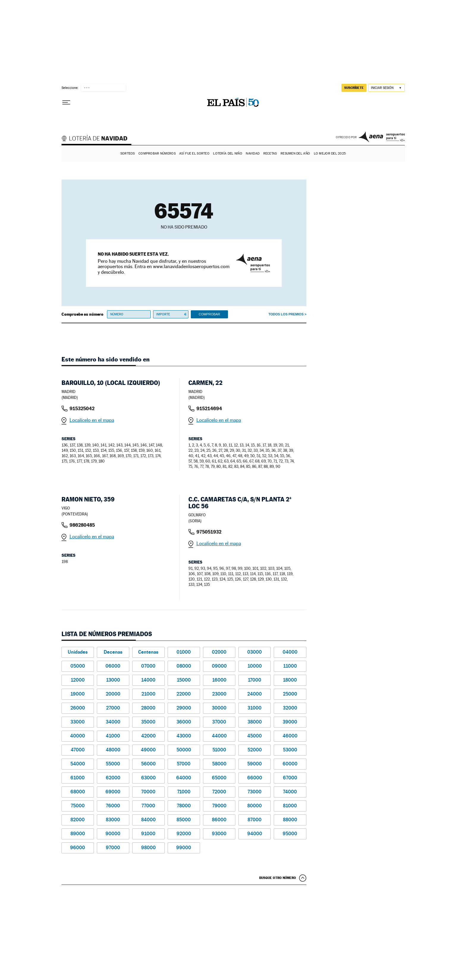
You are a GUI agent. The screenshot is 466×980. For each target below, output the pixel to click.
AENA (382, 137)
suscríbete (354, 88)
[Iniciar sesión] (387, 88)
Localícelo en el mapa (92, 420)
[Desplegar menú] (66, 103)
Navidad (253, 154)
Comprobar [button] (209, 314)
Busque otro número (278, 878)
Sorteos (128, 154)
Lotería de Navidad (97, 139)
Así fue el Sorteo (194, 154)
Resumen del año (295, 154)
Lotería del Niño (228, 154)
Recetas (270, 154)
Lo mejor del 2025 (330, 154)
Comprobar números (157, 154)
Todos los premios (286, 314)
